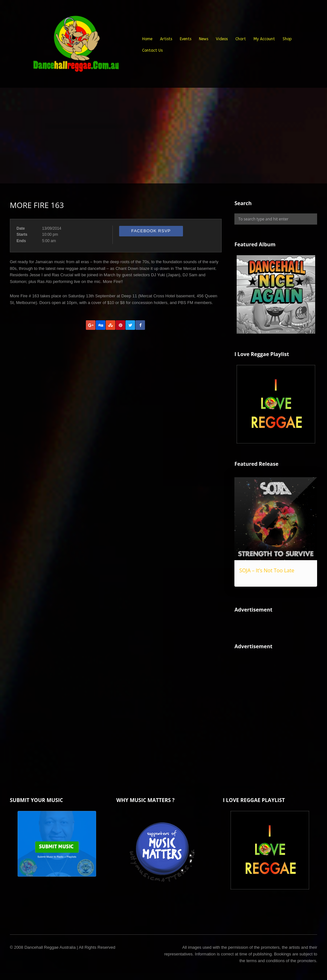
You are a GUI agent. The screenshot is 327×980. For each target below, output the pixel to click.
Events (186, 39)
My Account (264, 39)
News (204, 39)
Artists (166, 39)
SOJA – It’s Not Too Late (267, 570)
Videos (222, 39)
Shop (287, 39)
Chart (241, 39)
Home (147, 39)
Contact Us (152, 50)
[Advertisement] (163, 136)
